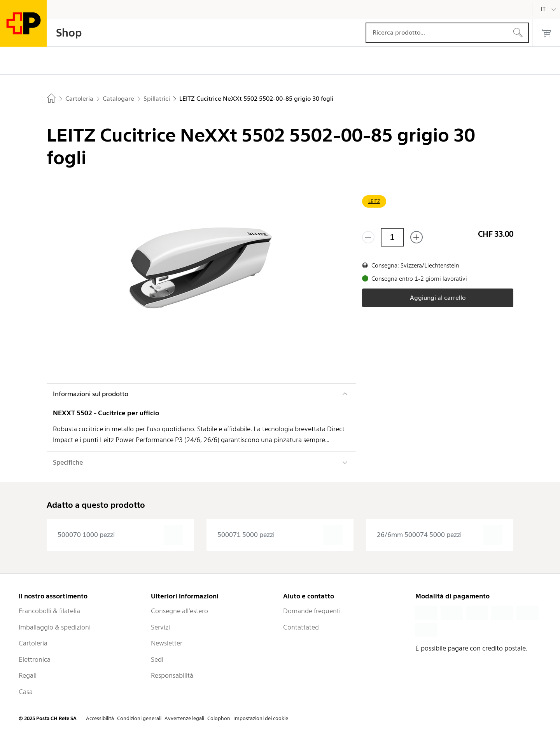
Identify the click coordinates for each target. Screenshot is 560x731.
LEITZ (374, 201)
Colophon (219, 718)
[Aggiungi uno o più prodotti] (416, 237)
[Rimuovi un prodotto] (368, 237)
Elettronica (35, 659)
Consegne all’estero (179, 611)
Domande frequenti (312, 611)
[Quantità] (392, 237)
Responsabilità (172, 675)
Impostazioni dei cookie (261, 718)
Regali (28, 675)
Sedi (157, 659)
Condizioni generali (139, 718)
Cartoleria (33, 643)
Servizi (160, 627)
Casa (26, 692)
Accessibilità (100, 718)
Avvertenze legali (184, 718)
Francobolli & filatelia (49, 611)
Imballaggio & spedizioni (55, 627)
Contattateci (301, 627)
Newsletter (167, 643)
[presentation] (120, 535)
